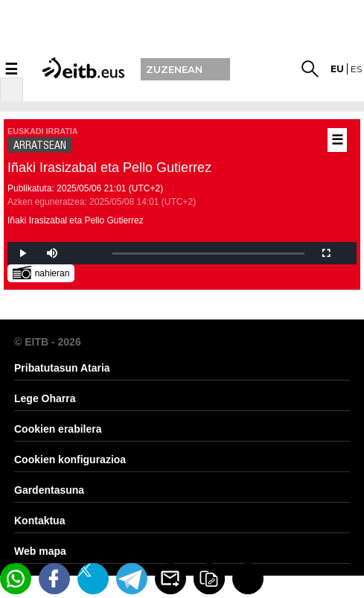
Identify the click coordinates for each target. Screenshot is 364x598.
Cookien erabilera (58, 429)
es (356, 69)
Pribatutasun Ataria (62, 368)
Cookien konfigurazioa (70, 459)
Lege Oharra (45, 398)
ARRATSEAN (40, 145)
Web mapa (40, 551)
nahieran (41, 272)
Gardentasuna (49, 490)
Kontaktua (39, 521)
